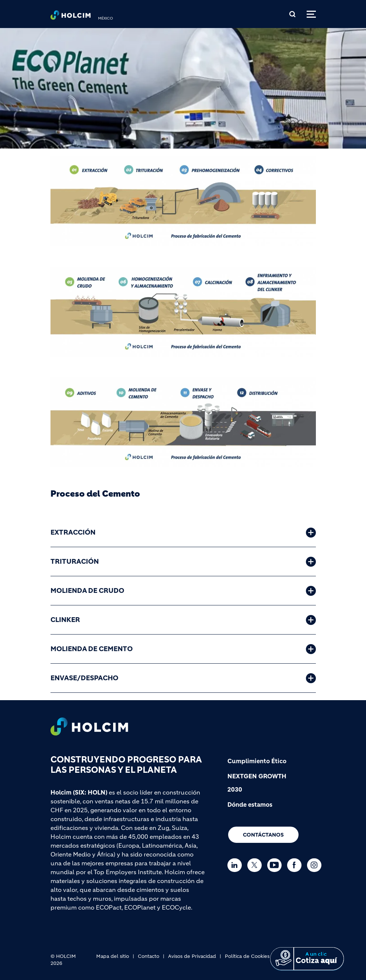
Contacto (149, 956)
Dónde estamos (250, 804)
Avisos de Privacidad (192, 956)
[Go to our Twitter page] (256, 865)
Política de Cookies (247, 956)
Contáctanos (263, 835)
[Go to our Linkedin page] (236, 865)
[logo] (71, 17)
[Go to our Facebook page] (296, 865)
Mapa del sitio (113, 956)
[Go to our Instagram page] (316, 865)
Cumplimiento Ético (257, 761)
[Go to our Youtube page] (276, 865)
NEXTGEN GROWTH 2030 (257, 783)
